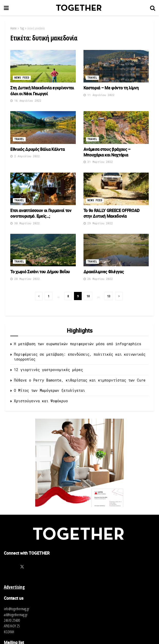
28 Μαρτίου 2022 (25, 279)
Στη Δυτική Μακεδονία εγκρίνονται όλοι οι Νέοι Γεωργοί (42, 91)
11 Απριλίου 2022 (99, 95)
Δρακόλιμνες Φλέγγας (104, 272)
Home (13, 28)
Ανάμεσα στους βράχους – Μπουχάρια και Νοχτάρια (107, 152)
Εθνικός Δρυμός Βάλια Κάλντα (37, 149)
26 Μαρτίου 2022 (98, 279)
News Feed (22, 78)
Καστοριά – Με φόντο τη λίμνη (111, 88)
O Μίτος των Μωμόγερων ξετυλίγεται (49, 390)
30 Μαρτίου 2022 (25, 223)
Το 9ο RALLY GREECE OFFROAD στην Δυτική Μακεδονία (112, 213)
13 (109, 296)
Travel (92, 78)
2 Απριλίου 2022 (25, 156)
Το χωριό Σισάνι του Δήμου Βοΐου (40, 272)
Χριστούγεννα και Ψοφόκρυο (41, 401)
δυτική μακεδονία (36, 28)
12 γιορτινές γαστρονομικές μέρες (48, 370)
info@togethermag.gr (17, 609)
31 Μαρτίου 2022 (98, 162)
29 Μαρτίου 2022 (98, 223)
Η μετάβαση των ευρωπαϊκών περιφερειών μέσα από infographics (78, 344)
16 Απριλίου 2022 (26, 101)
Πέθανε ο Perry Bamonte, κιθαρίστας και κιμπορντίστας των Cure (80, 380)
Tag (22, 28)
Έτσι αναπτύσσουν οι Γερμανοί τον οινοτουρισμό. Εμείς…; (41, 213)
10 (88, 296)
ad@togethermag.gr (16, 615)
